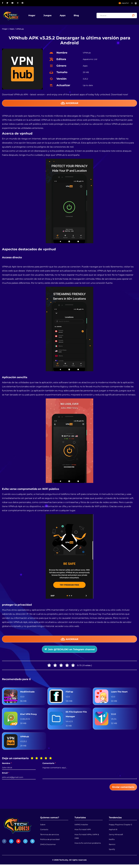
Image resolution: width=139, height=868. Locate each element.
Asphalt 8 (113, 832)
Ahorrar (70, 104)
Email (6, 775)
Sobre (43, 827)
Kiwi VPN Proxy (29, 716)
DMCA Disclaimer (48, 848)
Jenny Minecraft (116, 837)
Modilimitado (28, 693)
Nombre (7, 765)
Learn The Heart (120, 693)
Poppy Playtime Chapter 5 (120, 827)
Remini (112, 848)
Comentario (49, 765)
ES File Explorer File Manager (77, 716)
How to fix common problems (88, 846)
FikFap (70, 693)
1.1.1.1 (113, 716)
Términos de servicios (50, 837)
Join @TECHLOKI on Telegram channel (70, 651)
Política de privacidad (50, 843)
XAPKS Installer (81, 827)
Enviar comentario (122, 789)
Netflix (112, 843)
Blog (77, 16)
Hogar (33, 16)
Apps (64, 16)
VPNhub (25, 739)
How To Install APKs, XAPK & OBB (87, 839)
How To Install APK (83, 832)
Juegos (49, 16)
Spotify (112, 853)
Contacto (44, 832)
